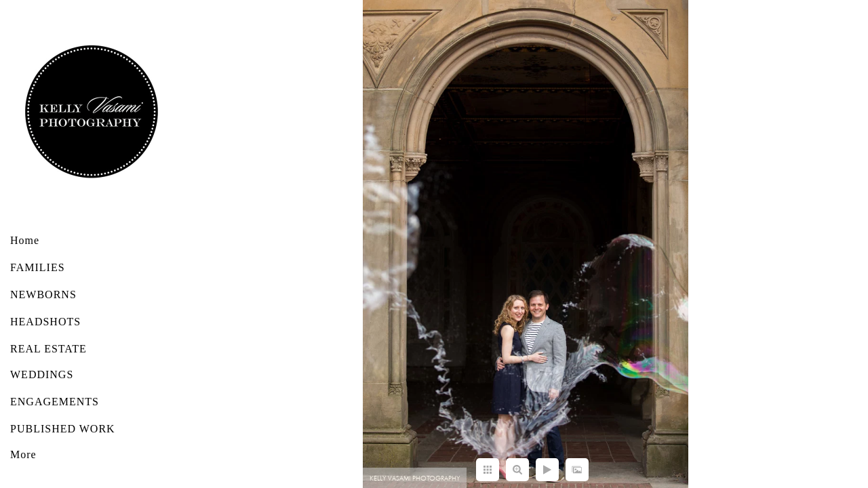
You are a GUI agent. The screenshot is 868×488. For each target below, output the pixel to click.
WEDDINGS (42, 374)
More (23, 454)
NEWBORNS (43, 294)
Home (25, 240)
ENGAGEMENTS (55, 402)
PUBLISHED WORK (63, 429)
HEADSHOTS (45, 322)
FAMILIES (38, 267)
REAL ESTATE (48, 349)
